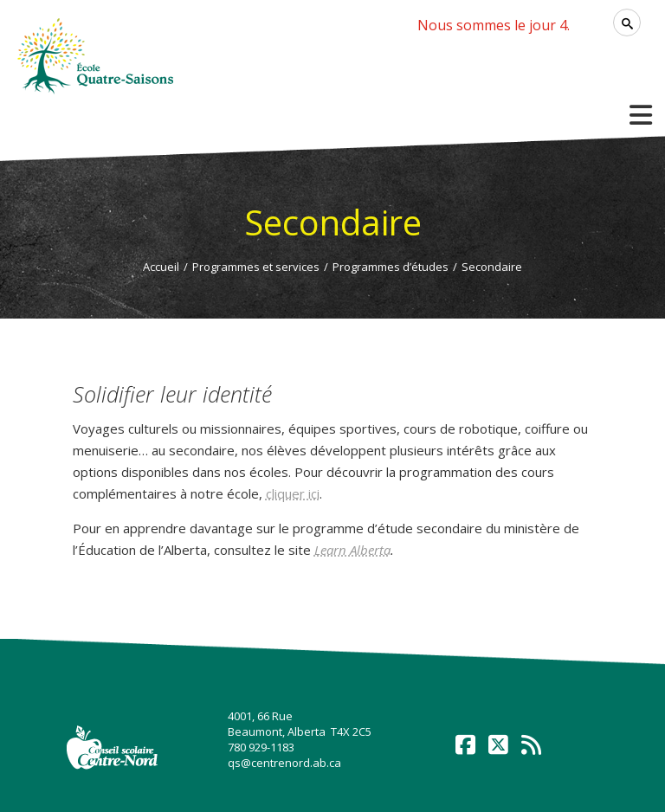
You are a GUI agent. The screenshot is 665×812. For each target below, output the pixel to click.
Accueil (161, 267)
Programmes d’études (391, 267)
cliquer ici (293, 493)
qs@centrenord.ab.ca (284, 763)
